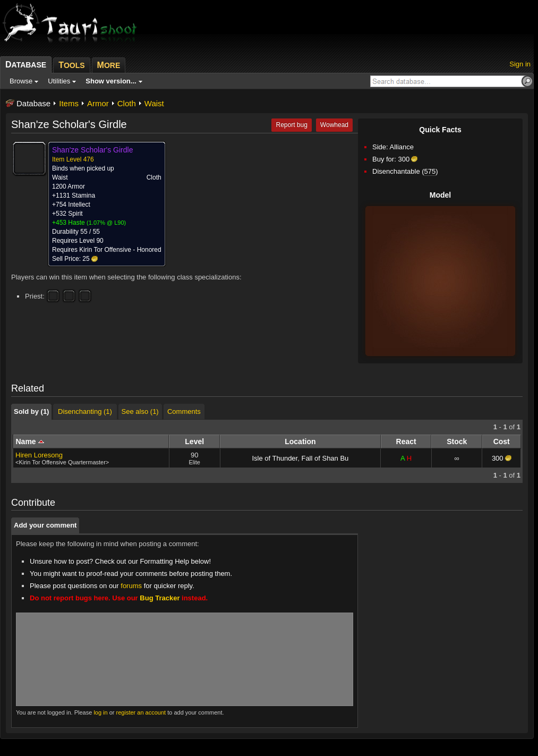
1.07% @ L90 (106, 223)
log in (100, 712)
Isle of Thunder (275, 458)
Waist (154, 103)
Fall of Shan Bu (325, 458)
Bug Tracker (160, 598)
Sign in (520, 64)
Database (33, 103)
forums (131, 586)
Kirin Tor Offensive (105, 250)
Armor (98, 103)
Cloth (127, 103)
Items (69, 103)
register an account (141, 712)
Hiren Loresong (39, 455)
